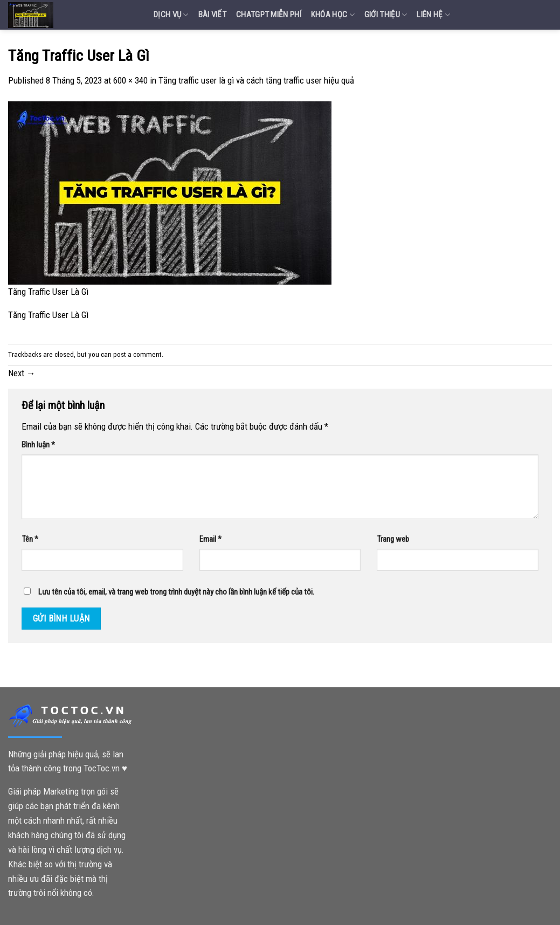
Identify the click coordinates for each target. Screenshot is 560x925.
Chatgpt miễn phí (269, 15)
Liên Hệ (433, 15)
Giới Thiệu (386, 15)
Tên (30, 539)
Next (22, 373)
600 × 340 (130, 80)
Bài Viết (212, 15)
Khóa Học (333, 15)
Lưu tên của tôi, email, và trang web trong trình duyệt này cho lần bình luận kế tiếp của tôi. (176, 592)
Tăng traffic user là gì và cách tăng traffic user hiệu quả (256, 80)
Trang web (393, 539)
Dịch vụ (171, 15)
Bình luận (38, 445)
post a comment (137, 354)
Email (210, 539)
